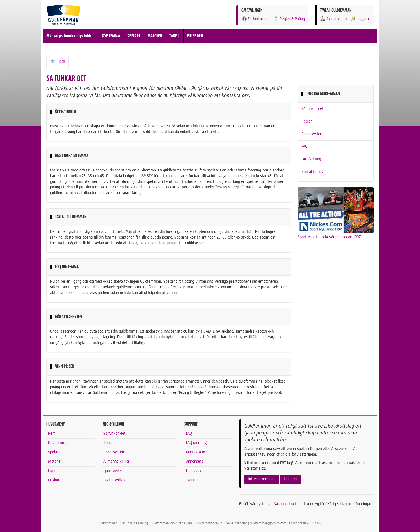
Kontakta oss (312, 172)
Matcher (55, 462)
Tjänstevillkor (114, 471)
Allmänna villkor (116, 462)
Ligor (52, 471)
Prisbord (55, 480)
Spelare (54, 452)
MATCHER (155, 36)
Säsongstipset (285, 504)
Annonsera (195, 462)
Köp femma (58, 443)
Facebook (194, 471)
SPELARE (134, 36)
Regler (307, 121)
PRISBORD (195, 36)
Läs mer (291, 479)
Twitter (192, 480)
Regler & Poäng (289, 19)
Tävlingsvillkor (115, 480)
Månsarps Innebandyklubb (69, 36)
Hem (58, 61)
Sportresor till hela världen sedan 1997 (329, 237)
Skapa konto (333, 19)
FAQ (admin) (311, 159)
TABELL (174, 36)
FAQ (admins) (197, 443)
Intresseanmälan (262, 479)
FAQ (304, 147)
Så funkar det (256, 19)
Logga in (360, 19)
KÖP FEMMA (111, 36)
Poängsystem (312, 134)
